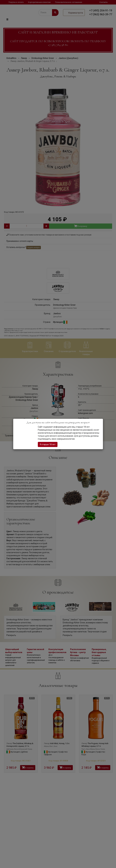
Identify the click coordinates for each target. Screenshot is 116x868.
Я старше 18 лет (48, 444)
